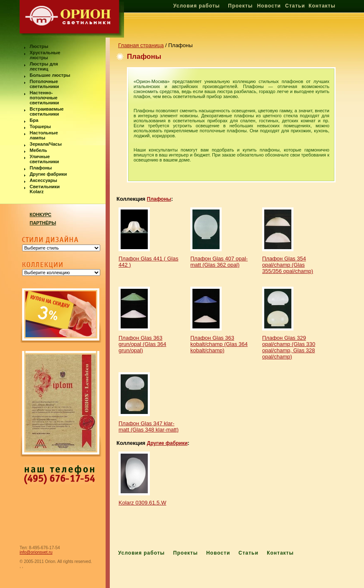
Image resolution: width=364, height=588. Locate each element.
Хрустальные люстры (45, 55)
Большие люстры (50, 75)
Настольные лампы (44, 135)
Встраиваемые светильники (47, 111)
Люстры (39, 46)
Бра (34, 120)
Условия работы (197, 6)
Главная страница (141, 45)
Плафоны (41, 168)
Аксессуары (43, 180)
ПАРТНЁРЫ (43, 223)
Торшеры (40, 126)
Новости (269, 6)
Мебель (38, 150)
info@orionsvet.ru (36, 552)
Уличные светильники (44, 159)
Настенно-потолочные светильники (44, 98)
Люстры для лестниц (44, 66)
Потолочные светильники (44, 84)
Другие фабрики (48, 174)
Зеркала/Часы (46, 144)
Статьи (295, 6)
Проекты (240, 6)
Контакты (322, 6)
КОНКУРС (40, 215)
